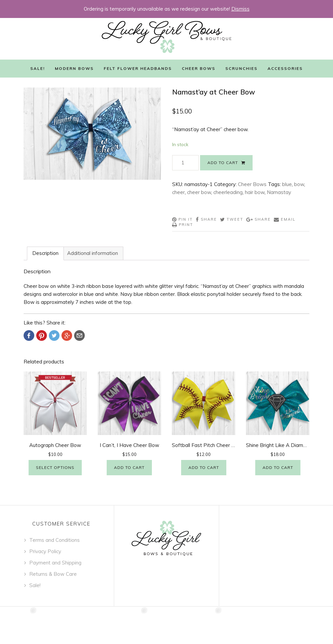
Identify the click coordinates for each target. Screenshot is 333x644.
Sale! (38, 68)
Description (45, 253)
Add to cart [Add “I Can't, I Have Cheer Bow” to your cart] (129, 467)
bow (299, 184)
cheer (178, 192)
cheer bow (199, 192)
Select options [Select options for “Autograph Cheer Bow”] (55, 467)
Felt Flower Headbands (138, 68)
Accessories (285, 68)
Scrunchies (241, 68)
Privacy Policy (45, 551)
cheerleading (228, 192)
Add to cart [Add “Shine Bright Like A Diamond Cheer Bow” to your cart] (278, 467)
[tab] (45, 253)
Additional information (93, 253)
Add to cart (223, 163)
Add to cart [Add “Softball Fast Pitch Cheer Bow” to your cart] (204, 467)
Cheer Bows (199, 68)
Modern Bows (74, 68)
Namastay (279, 192)
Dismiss (240, 9)
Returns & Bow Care (53, 574)
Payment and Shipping (55, 563)
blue (287, 184)
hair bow (255, 192)
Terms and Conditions (55, 540)
